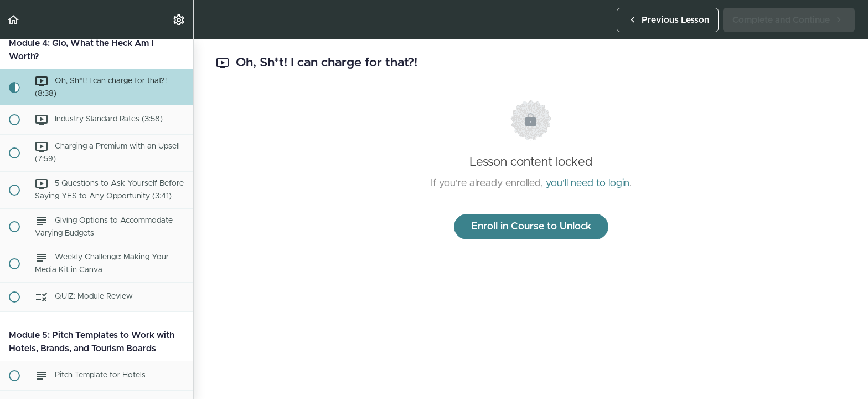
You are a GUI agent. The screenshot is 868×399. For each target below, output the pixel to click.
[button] (14, 20)
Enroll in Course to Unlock (531, 227)
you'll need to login (588, 183)
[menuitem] (179, 20)
